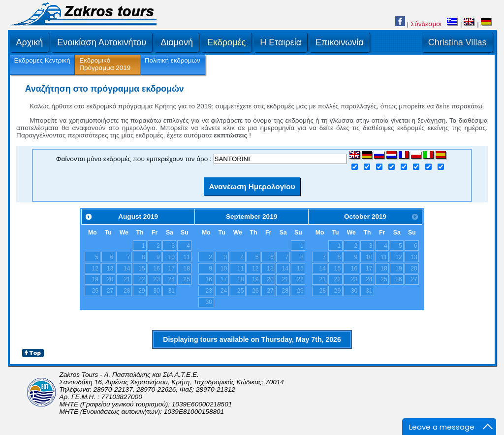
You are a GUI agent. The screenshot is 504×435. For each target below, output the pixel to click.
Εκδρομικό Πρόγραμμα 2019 (105, 64)
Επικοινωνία (340, 42)
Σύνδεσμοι (426, 24)
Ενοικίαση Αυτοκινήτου (102, 42)
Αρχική (30, 42)
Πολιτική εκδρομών (173, 60)
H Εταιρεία (281, 42)
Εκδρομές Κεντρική (42, 60)
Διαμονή (177, 42)
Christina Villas (457, 42)
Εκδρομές (226, 42)
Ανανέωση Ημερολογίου (252, 186)
